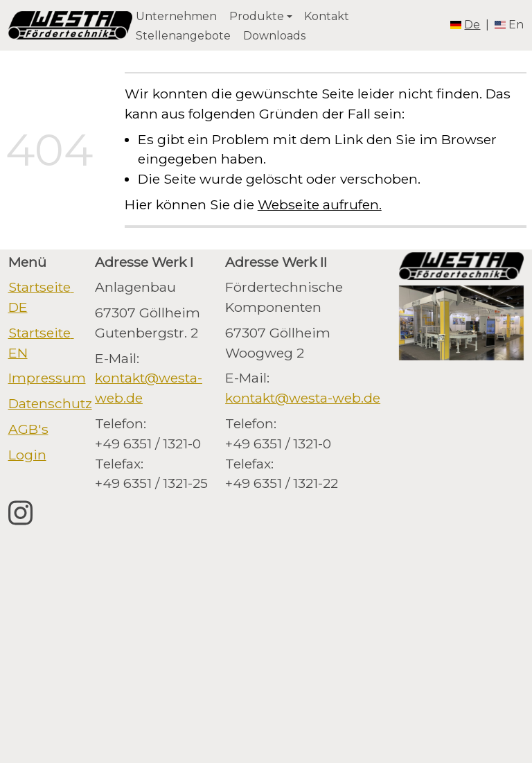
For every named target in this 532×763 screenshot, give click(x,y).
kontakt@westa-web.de (303, 398)
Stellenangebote (183, 36)
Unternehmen (176, 16)
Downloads (274, 36)
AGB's (28, 429)
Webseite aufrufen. (320, 204)
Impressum (47, 378)
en (516, 25)
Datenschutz (50, 403)
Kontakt (327, 16)
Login (27, 455)
